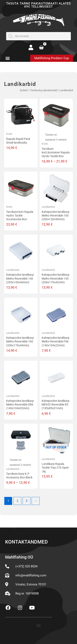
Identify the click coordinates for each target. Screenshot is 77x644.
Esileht (24, 90)
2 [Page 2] (17, 501)
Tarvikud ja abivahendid (44, 90)
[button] (7, 58)
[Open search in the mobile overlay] (38, 36)
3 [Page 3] (26, 501)
